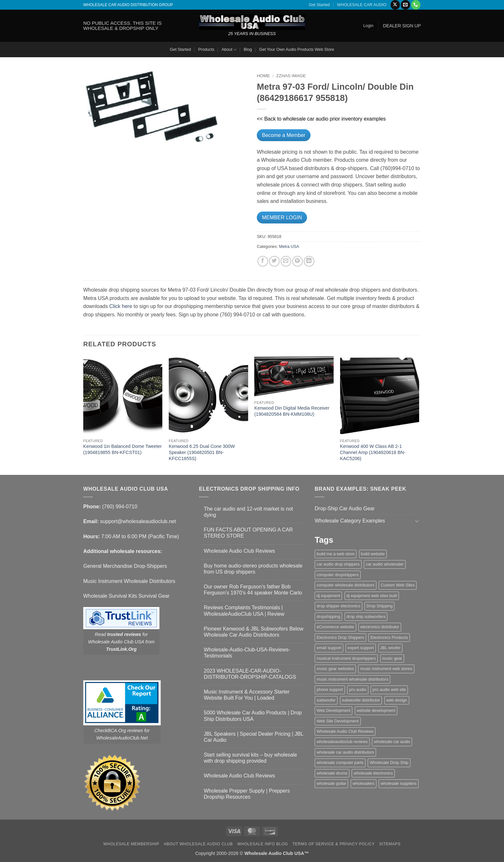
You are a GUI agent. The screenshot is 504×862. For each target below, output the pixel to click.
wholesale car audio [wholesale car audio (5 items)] (392, 742)
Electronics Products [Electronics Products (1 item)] (389, 637)
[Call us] (416, 5)
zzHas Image (291, 76)
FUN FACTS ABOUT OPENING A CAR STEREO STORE (248, 533)
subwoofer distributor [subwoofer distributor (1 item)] (361, 700)
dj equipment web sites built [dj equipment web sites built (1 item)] (372, 596)
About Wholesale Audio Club (198, 844)
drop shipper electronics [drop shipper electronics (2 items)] (338, 606)
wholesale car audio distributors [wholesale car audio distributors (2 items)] (345, 752)
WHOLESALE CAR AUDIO (362, 5)
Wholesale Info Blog (263, 844)
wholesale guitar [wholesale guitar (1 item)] (331, 783)
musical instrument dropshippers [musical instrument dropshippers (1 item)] (346, 658)
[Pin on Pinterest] (297, 261)
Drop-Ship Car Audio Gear (345, 508)
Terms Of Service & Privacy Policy (334, 844)
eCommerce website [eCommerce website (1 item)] (335, 627)
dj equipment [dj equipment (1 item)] (328, 596)
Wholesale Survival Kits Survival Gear (126, 596)
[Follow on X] (395, 5)
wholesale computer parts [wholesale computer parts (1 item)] (340, 762)
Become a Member (284, 135)
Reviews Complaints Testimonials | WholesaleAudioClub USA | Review (244, 611)
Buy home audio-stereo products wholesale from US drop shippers (253, 569)
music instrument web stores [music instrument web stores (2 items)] (386, 669)
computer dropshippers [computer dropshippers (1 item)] (338, 575)
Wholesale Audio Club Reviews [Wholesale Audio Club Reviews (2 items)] (345, 731)
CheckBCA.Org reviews (119, 730)
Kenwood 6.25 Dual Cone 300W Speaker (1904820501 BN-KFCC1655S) (202, 452)
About (229, 50)
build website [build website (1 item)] (373, 554)
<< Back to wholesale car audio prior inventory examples (321, 119)
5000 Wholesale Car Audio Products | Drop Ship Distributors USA (253, 716)
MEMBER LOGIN (282, 218)
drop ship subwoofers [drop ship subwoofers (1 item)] (366, 617)
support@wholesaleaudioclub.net (138, 521)
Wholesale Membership (131, 844)
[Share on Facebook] (263, 261)
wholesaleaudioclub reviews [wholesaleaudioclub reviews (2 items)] (342, 742)
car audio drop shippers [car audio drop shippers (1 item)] (338, 564)
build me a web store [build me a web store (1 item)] (336, 554)
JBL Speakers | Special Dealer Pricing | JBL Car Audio (254, 737)
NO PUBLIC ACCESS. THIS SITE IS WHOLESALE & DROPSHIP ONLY (122, 26)
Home (263, 76)
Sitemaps (390, 844)
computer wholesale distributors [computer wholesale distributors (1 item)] (346, 585)
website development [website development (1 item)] (376, 710)
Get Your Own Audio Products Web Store (297, 49)
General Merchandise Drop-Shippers (125, 566)
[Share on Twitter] (274, 261)
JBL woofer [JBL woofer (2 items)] (391, 648)
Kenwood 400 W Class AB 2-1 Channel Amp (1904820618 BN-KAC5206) (373, 452)
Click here (121, 306)
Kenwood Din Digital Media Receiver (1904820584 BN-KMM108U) (292, 411)
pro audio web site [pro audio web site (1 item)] (389, 690)
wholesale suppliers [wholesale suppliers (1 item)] (399, 783)
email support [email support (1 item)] (329, 648)
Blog (248, 49)
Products (206, 49)
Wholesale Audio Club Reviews (239, 551)
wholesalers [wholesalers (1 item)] (364, 783)
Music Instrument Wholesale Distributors (129, 581)
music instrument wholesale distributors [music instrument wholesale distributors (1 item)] (352, 679)
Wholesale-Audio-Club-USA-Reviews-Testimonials (247, 653)
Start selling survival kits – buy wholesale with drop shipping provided (250, 758)
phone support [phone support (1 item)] (330, 690)
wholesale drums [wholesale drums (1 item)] (332, 773)
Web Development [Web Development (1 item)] (333, 710)
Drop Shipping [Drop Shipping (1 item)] (379, 606)
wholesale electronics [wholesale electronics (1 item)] (373, 773)
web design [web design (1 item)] (397, 700)
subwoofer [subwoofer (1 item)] (326, 700)
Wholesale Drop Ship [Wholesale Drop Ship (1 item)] (389, 762)
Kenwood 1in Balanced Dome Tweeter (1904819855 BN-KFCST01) (123, 449)
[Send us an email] (405, 5)
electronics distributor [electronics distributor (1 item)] (380, 627)
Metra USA (289, 246)
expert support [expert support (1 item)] (361, 648)
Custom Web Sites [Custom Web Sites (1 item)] (398, 585)
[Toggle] (417, 521)
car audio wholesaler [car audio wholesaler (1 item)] (385, 564)
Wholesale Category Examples (350, 521)
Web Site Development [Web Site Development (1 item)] (338, 721)
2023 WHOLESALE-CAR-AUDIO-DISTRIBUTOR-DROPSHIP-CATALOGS (250, 674)
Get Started (319, 5)
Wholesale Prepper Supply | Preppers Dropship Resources (247, 794)
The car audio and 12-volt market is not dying (248, 512)
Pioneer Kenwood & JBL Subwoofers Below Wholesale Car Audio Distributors (254, 632)
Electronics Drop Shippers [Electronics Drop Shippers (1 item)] (340, 637)
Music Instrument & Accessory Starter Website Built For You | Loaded (247, 695)
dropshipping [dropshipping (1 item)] (328, 617)
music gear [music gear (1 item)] (392, 658)
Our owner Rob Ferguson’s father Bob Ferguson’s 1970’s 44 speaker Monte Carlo (253, 590)
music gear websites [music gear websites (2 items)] (335, 669)
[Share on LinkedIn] (309, 261)
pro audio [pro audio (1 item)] (358, 690)
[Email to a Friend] (286, 261)
